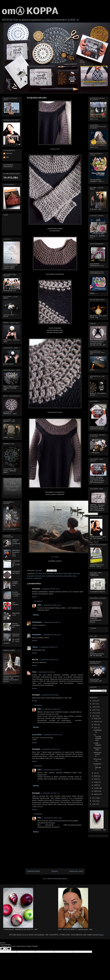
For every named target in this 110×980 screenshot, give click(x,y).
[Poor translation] (8, 949)
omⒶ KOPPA (30, 12)
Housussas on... (97, 760)
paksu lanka (68, 576)
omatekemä (50, 576)
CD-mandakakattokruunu (98, 738)
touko (96, 782)
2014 (94, 713)
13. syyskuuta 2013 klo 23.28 (52, 818)
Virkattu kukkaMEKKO (16, 626)
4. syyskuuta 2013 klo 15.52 (51, 605)
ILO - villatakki (15, 604)
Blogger (101, 935)
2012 (94, 798)
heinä (96, 776)
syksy (75, 576)
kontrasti (38, 576)
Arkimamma (37, 622)
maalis (96, 788)
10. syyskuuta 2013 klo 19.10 (52, 770)
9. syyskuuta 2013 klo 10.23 (50, 749)
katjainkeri (37, 635)
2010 (94, 804)
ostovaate (59, 576)
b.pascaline (37, 735)
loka (96, 725)
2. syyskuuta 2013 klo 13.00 (49, 660)
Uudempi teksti (33, 871)
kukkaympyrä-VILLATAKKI (16, 564)
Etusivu (55, 871)
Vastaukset (38, 601)
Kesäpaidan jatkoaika (97, 767)
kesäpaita (30, 576)
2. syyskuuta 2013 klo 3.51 (51, 622)
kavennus (76, 574)
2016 (94, 707)
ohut (43, 576)
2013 (94, 716)
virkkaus (30, 578)
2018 (94, 701)
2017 (94, 704)
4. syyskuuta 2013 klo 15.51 (51, 709)
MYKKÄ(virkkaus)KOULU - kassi (16, 553)
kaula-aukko (68, 574)
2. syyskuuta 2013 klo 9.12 (48, 647)
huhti (96, 785)
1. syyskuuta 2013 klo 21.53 (50, 589)
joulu (96, 719)
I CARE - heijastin (97, 744)
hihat (40, 574)
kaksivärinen (58, 574)
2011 (94, 801)
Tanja (34, 672)
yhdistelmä (37, 578)
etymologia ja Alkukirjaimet (8, 166)
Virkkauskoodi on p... (98, 755)
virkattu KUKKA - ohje (15, 584)
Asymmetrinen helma (16, 572)
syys (96, 728)
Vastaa (34, 597)
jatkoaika (50, 574)
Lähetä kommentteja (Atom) (57, 879)
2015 (94, 710)
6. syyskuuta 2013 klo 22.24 (52, 735)
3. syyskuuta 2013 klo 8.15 (46, 672)
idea (44, 574)
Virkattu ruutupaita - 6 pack (16, 594)
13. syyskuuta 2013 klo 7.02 (50, 793)
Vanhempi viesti (76, 871)
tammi (96, 794)
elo (95, 773)
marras (97, 722)
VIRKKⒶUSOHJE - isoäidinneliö (16, 543)
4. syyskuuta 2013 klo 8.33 (50, 695)
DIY (37, 574)
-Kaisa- (35, 647)
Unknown (9, 154)
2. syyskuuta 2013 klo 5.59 (51, 635)
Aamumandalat (97, 749)
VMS (39, 605)
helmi (96, 791)
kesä (96, 779)
